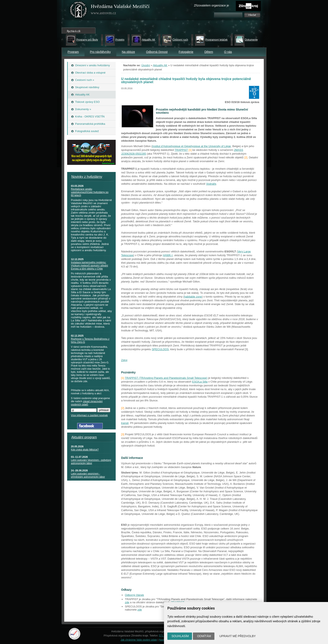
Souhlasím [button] (180, 636)
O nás (228, 52)
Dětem (209, 52)
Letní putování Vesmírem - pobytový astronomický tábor (91, 462)
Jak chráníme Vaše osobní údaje (139, 640)
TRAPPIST (181, 150)
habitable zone (193, 297)
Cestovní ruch (180, 40)
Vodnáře (211, 184)
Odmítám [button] (204, 636)
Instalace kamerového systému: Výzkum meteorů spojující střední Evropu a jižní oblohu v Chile (89, 266)
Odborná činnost (157, 52)
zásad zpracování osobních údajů (87, 403)
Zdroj (124, 360)
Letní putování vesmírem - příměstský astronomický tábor (88, 475)
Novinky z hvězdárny (87, 177)
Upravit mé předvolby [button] (238, 636)
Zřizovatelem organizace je (211, 5)
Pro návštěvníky (100, 52)
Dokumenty (251, 40)
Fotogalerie (186, 52)
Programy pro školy (87, 40)
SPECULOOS (160, 349)
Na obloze (128, 52)
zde (127, 602)
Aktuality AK (149, 40)
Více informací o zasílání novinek (89, 415)
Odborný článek (134, 595)
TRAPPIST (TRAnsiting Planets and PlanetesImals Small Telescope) (166, 378)
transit (125, 423)
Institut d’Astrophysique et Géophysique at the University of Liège (192, 146)
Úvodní (146, 65)
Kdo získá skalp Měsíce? (85, 450)
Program (73, 52)
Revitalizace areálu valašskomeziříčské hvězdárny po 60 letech (90, 192)
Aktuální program (84, 437)
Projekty (120, 40)
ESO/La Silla (200, 382)
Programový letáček (217, 40)
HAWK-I (168, 255)
